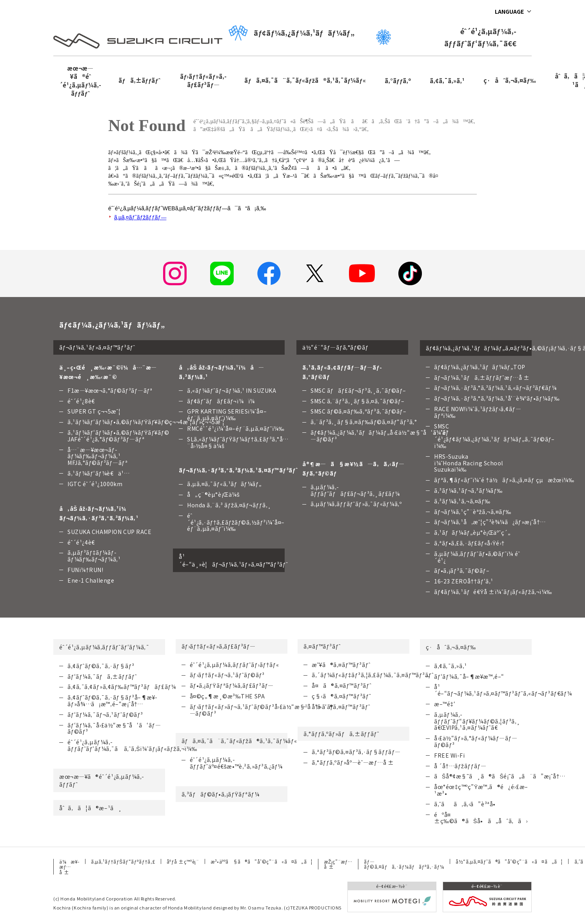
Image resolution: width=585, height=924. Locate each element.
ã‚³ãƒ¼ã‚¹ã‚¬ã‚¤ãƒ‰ (462, 501)
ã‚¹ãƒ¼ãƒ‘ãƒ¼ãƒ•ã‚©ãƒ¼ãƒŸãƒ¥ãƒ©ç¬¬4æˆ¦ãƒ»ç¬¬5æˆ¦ (146, 422)
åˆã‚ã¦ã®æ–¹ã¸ (91, 808)
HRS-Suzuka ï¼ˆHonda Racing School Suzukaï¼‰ (469, 463)
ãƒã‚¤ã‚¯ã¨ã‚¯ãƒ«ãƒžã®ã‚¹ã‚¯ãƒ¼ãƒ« (305, 80)
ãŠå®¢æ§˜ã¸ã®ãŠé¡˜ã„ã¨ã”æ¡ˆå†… (500, 776)
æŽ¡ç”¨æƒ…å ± (338, 864)
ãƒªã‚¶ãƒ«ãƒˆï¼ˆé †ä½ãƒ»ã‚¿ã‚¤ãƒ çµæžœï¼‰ (504, 480)
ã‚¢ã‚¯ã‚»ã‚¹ (447, 81)
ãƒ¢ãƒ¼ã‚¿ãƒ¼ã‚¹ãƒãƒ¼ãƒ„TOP (480, 367)
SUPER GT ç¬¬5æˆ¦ (94, 411)
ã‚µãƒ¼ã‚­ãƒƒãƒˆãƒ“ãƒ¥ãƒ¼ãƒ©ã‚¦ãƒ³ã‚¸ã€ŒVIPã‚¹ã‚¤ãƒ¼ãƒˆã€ (477, 721)
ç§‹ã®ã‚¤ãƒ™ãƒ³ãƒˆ (341, 696)
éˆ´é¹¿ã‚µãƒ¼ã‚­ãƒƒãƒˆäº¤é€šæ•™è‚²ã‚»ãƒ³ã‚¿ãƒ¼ (236, 763)
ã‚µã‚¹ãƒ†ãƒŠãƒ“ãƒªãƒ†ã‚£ (123, 861)
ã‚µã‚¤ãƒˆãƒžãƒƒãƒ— (140, 217)
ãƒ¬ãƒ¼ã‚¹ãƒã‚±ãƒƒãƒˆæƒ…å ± (482, 377)
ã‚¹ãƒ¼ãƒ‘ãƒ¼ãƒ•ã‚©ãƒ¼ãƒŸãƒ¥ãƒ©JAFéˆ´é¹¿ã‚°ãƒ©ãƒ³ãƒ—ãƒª (118, 436)
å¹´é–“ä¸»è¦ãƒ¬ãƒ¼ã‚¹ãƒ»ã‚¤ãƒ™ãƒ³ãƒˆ (232, 560)
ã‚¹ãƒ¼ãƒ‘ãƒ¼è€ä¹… (98, 473)
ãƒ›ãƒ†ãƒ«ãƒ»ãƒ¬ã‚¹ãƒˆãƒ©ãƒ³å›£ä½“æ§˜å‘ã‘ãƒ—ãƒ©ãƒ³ (262, 710)
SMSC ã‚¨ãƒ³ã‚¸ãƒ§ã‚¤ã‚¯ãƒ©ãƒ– (357, 401)
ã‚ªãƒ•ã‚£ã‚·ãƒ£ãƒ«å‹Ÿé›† (469, 543)
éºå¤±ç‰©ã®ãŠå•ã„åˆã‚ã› (481, 818)
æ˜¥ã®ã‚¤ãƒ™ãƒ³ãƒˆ (341, 665)
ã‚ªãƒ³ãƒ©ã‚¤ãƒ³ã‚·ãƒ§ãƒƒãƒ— (356, 752)
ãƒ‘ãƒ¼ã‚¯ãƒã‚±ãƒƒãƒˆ (102, 676)
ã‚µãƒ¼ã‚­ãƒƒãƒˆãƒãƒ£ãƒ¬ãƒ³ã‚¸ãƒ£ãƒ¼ (355, 490)
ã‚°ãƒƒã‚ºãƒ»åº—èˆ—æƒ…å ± (353, 762)
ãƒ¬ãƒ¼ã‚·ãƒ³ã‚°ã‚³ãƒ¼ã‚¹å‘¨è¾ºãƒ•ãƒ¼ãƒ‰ (497, 398)
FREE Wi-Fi (450, 755)
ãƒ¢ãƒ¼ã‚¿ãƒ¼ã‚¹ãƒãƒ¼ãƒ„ (291, 33)
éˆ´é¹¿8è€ (83, 401)
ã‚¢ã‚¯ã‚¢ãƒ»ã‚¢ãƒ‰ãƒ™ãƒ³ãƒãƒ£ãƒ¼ (122, 687)
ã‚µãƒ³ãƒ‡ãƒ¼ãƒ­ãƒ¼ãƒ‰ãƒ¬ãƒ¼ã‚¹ (94, 556)
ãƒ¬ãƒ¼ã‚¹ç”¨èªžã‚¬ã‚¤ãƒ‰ (473, 512)
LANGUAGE (509, 11)
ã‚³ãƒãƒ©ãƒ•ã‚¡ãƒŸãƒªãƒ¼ (221, 794)
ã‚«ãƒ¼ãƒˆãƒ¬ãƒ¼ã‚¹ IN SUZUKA (232, 390)
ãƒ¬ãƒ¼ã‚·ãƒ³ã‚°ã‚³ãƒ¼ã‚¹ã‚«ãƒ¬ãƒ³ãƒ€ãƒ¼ (495, 388)
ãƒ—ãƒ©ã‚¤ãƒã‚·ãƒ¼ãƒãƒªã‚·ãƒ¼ (404, 864)
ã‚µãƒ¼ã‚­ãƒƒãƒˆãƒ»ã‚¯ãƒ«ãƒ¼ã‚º (356, 504)
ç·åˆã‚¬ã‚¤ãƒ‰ (510, 80)
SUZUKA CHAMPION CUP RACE (109, 532)
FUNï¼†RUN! (85, 570)
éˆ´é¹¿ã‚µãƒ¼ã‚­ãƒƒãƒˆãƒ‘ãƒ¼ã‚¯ (104, 647)
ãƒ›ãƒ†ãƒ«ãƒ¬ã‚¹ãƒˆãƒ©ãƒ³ (227, 675)
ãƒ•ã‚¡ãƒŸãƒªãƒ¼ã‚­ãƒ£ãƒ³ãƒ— (232, 685)
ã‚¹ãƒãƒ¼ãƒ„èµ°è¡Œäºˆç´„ (472, 532)
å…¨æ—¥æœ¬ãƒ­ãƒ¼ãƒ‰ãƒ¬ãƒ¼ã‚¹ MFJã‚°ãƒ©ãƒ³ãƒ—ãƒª (97, 456)
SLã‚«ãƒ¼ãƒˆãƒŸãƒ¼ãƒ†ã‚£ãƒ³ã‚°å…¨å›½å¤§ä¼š (238, 442)
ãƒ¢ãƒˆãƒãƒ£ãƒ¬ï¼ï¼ (223, 401)
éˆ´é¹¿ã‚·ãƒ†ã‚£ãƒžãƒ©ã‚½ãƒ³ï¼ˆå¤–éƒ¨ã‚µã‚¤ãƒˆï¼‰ (236, 522)
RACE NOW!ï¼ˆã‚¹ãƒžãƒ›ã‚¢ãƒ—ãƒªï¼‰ (478, 412)
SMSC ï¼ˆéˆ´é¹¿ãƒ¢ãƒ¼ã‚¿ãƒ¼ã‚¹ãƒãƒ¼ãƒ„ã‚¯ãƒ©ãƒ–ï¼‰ (494, 436)
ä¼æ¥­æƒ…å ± (69, 867)
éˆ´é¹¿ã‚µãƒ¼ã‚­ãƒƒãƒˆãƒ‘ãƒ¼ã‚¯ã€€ (446, 37)
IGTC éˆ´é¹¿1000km (95, 484)
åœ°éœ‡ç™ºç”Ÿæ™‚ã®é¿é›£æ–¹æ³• (481, 790)
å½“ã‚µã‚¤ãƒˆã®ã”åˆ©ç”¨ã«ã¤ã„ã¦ (509, 861)
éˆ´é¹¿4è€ (83, 542)
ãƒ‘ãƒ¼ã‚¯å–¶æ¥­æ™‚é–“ (469, 676)
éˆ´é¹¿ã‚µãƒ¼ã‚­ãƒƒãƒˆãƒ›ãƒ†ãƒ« (234, 665)
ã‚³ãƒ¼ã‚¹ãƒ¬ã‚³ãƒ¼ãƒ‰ (468, 490)
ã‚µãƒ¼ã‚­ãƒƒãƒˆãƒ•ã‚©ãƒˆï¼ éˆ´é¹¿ (477, 557)
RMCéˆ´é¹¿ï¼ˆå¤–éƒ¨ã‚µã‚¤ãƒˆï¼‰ (236, 428)
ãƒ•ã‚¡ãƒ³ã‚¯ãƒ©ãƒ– (462, 570)
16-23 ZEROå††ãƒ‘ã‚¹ (464, 581)
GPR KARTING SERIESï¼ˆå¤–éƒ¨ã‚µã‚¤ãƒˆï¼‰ (227, 415)
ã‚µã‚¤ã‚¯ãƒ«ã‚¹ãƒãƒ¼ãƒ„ (224, 484)
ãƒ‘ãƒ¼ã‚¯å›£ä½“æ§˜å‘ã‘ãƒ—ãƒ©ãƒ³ (114, 728)
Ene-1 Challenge (91, 580)
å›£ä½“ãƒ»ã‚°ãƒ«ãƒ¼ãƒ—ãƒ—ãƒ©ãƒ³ (476, 741)
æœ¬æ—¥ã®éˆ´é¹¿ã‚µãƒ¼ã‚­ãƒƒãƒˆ (80, 81)
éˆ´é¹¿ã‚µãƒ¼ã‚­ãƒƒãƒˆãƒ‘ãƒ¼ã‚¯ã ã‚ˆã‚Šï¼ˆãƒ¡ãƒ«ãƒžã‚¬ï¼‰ (132, 745)
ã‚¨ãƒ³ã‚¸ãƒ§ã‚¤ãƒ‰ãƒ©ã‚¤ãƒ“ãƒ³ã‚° (364, 422)
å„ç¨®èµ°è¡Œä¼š (213, 494)
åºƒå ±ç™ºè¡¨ (183, 861)
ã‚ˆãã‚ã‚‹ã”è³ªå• (467, 804)
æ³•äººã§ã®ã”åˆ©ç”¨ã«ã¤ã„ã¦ (261, 861)
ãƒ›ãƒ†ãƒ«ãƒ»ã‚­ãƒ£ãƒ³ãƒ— (203, 80)
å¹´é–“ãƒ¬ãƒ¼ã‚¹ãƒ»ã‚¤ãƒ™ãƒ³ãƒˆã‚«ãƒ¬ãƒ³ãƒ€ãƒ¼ (503, 690)
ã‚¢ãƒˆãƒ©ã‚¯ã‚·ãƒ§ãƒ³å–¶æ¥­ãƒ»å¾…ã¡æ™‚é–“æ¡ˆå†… (112, 701)
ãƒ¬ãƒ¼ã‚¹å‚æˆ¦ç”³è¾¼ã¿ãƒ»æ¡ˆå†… (490, 522)
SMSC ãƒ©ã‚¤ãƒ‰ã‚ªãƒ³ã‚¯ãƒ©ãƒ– (358, 411)
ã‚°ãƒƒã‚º (398, 81)
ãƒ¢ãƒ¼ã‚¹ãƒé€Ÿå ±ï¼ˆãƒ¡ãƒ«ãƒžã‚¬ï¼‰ (493, 592)
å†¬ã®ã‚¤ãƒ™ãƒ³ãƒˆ (341, 707)
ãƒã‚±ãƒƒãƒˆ (139, 80)
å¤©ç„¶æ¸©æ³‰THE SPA (227, 696)
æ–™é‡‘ (445, 704)
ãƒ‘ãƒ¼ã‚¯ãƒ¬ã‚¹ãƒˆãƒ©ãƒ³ (105, 714)
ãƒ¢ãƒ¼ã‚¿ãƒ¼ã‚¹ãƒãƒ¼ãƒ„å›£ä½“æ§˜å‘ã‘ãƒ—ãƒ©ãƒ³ (380, 436)
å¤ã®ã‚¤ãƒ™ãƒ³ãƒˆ (342, 685)
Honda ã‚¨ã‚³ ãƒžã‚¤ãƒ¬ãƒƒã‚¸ (229, 505)
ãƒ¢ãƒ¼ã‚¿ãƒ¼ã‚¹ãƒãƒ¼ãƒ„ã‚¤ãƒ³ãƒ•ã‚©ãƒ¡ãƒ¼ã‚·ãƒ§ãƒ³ (479, 348)
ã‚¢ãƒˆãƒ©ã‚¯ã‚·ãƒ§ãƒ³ (101, 666)
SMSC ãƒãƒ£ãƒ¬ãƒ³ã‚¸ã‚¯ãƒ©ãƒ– (358, 390)
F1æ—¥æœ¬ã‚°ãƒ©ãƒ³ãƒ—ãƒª (110, 390)
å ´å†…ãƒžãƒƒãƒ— (460, 766)
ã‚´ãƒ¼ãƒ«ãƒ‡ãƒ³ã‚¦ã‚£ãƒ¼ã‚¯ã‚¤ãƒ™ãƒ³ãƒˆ (373, 675)
